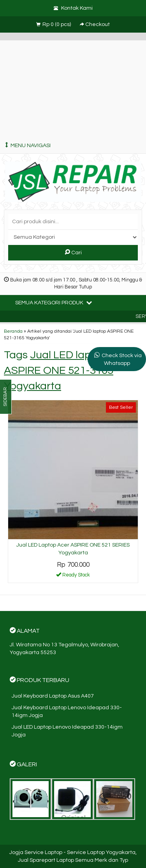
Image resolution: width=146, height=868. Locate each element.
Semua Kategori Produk (54, 302)
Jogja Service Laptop (36, 852)
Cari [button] (73, 252)
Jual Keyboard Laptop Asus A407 (53, 696)
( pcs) (54, 24)
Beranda (13, 331)
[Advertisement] (73, 87)
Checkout (95, 24)
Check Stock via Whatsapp (122, 359)
